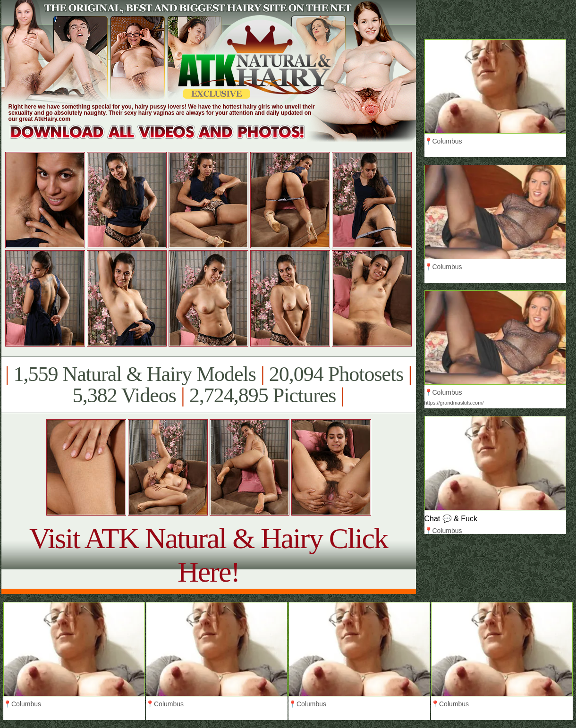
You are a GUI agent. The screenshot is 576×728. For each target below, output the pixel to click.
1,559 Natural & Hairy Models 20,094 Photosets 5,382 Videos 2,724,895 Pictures (208, 385)
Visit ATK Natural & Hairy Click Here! (208, 555)
